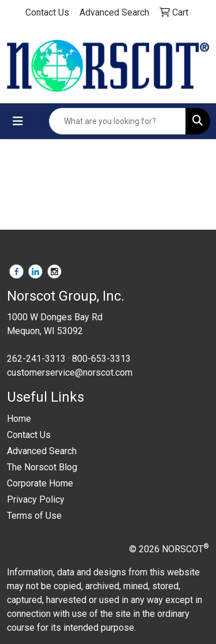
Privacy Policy (36, 499)
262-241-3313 (36, 359)
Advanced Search (42, 451)
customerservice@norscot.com (70, 372)
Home (19, 419)
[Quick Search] (118, 121)
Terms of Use (34, 516)
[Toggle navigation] (18, 121)
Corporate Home (40, 483)
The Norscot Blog (42, 467)
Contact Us (29, 435)
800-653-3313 (101, 359)
